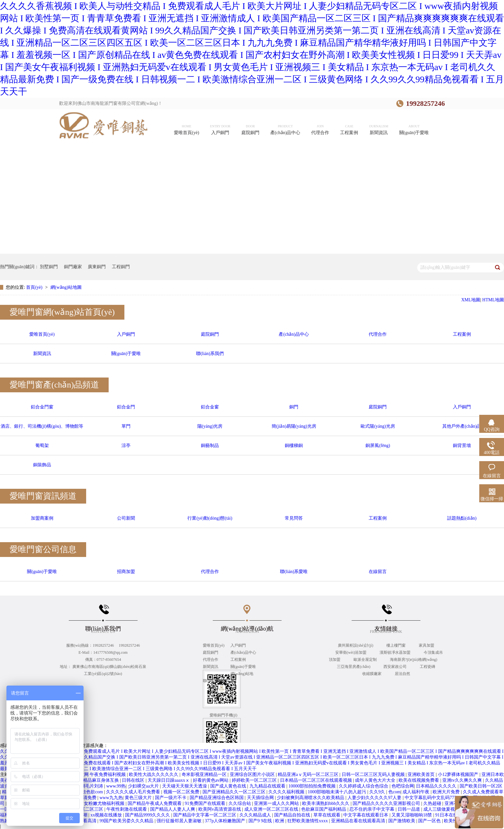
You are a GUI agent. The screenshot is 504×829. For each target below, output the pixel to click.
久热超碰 (433, 803)
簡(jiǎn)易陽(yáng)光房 (294, 426)
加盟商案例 (42, 518)
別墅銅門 (49, 267)
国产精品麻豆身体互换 (97, 780)
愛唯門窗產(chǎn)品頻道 (54, 385)
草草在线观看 (328, 815)
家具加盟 (427, 645)
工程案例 (462, 334)
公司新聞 (126, 518)
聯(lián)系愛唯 (294, 572)
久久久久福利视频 (287, 792)
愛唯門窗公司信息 (43, 549)
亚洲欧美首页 (422, 774)
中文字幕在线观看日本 (366, 815)
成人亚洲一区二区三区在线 (272, 809)
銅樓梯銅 (294, 446)
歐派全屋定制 (366, 660)
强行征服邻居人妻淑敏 (180, 821)
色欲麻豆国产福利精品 (324, 809)
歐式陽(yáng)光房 (378, 426)
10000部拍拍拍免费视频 (313, 786)
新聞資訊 (42, 354)
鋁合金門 (126, 407)
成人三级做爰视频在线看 (449, 809)
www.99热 (116, 786)
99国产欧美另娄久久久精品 (127, 821)
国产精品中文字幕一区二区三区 (205, 815)
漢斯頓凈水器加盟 (396, 652)
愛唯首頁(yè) (42, 334)
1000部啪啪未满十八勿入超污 (337, 792)
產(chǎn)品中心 (294, 334)
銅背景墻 (462, 446)
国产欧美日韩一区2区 (481, 786)
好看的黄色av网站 (211, 780)
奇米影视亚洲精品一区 (205, 774)
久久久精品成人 (256, 815)
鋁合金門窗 (42, 407)
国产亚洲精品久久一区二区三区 (235, 792)
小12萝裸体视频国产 (459, 774)
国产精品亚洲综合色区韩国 (217, 798)
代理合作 (378, 334)
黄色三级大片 (139, 798)
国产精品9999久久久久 (148, 815)
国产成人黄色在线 (229, 786)
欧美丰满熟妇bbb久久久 (326, 803)
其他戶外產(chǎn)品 (462, 426)
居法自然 (402, 674)
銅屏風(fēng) (378, 446)
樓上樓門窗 (396, 645)
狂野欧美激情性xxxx (308, 821)
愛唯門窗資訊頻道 (43, 496)
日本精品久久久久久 (437, 786)
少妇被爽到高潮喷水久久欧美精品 (311, 798)
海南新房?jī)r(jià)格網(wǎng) (414, 660)
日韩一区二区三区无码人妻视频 (374, 774)
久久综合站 (240, 803)
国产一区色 (430, 821)
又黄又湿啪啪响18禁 (412, 815)
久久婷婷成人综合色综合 (364, 786)
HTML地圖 (493, 300)
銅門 (294, 407)
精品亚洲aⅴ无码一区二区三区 (309, 774)
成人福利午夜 (417, 792)
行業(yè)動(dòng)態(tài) (210, 518)
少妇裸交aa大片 (144, 786)
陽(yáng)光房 (210, 426)
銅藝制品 (210, 446)
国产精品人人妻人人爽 (173, 809)
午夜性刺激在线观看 (127, 809)
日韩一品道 (410, 809)
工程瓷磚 (428, 667)
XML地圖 (471, 300)
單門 (126, 426)
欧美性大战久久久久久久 (154, 774)
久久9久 (378, 792)
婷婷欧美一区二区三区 (255, 780)
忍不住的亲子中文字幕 (373, 809)
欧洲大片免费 (447, 792)
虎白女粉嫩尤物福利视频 (100, 803)
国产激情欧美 (402, 821)
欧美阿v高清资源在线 (220, 809)
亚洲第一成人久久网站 (277, 803)
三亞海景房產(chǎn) (354, 667)
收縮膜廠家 (372, 674)
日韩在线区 (134, 780)
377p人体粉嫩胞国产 (226, 821)
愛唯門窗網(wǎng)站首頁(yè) (62, 312)
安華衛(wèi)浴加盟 (351, 652)
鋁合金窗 (210, 407)
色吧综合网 (403, 786)
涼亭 (126, 446)
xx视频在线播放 (107, 815)
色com (394, 792)
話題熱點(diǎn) (462, 518)
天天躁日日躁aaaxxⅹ (169, 780)
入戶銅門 (126, 334)
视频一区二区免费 (182, 792)
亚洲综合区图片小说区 (253, 774)
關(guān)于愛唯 (126, 354)
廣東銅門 (97, 267)
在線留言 (378, 572)
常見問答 (294, 518)
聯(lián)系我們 (210, 354)
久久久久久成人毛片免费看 (134, 792)
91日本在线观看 (452, 815)
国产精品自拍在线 (293, 815)
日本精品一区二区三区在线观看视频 (317, 780)
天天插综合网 (261, 798)
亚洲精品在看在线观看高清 (359, 821)
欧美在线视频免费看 (419, 780)
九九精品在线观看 (268, 786)
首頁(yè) (35, 287)
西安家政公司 (396, 667)
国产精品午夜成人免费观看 (155, 803)
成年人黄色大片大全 (376, 780)
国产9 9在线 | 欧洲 (267, 821)
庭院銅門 (210, 334)
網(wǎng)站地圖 (66, 287)
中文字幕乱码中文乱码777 (431, 798)
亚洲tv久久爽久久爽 (463, 780)
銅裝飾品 (42, 465)
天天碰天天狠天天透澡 (185, 786)
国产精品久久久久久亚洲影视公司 (387, 803)
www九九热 (111, 798)
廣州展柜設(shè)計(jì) (356, 645)
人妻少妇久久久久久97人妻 (375, 798)
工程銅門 (121, 267)
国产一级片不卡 (171, 798)
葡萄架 (42, 446)
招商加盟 (126, 572)
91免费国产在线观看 (206, 803)
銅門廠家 (73, 267)
